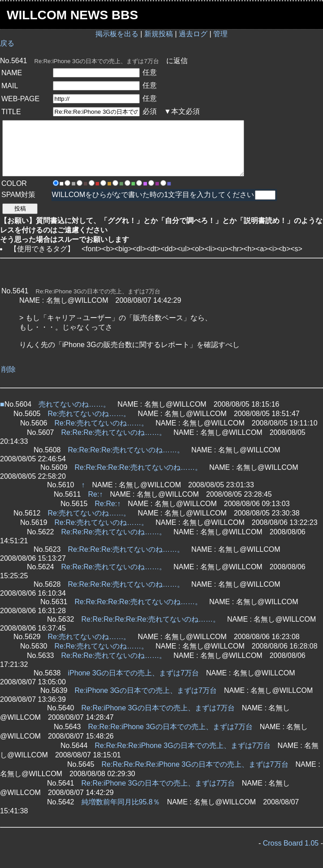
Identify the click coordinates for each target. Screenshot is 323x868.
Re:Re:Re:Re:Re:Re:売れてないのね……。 (151, 619)
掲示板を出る (117, 34)
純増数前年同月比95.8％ (121, 802)
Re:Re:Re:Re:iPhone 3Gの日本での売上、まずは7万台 (183, 746)
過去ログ (193, 34)
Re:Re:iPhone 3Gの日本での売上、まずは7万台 (158, 708)
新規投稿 (159, 34)
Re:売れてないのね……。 (89, 414)
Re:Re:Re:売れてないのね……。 (114, 432)
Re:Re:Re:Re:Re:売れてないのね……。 (139, 467)
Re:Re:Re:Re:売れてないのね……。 (126, 450)
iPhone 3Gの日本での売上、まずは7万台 (134, 673)
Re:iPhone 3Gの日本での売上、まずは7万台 (146, 690)
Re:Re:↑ (108, 504)
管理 (220, 34)
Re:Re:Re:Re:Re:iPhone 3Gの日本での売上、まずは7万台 (195, 764)
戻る (7, 43)
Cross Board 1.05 (291, 843)
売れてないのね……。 (74, 404)
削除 (9, 369)
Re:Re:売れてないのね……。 (102, 423)
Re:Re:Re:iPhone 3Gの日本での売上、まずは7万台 (170, 727)
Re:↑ (96, 494)
